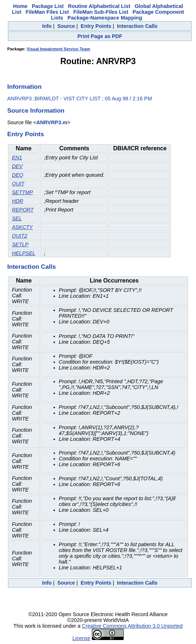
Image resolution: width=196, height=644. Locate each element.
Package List (48, 6)
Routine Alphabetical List (99, 6)
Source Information (36, 110)
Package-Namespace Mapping (105, 18)
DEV (17, 166)
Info (47, 26)
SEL (17, 218)
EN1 (17, 158)
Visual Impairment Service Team (59, 49)
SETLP (20, 244)
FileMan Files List (47, 12)
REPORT (23, 210)
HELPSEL (24, 253)
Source (66, 26)
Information (24, 87)
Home (20, 6)
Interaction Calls (137, 26)
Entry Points (96, 26)
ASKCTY (22, 227)
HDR (18, 201)
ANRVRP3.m (52, 122)
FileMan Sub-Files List (101, 12)
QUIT (18, 184)
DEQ (18, 175)
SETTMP (22, 192)
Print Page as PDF (100, 36)
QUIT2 (20, 236)
